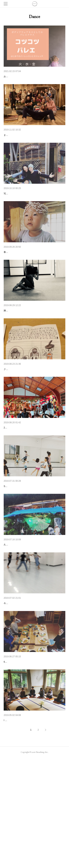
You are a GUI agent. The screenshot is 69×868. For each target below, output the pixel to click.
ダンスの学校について (17, 413)
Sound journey (12, 481)
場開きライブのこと (15, 145)
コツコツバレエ (13, 76)
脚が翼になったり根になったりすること (27, 345)
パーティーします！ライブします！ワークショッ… (33, 277)
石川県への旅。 (13, 617)
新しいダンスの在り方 (17, 685)
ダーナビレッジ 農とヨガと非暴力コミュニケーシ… (34, 821)
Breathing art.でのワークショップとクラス (28, 753)
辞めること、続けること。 (19, 209)
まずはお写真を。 (13, 150)
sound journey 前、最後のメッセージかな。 (29, 549)
